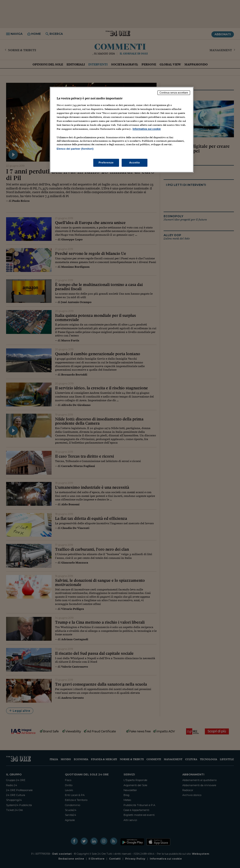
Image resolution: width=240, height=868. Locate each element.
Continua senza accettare (174, 93)
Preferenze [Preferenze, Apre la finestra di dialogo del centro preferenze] (106, 163)
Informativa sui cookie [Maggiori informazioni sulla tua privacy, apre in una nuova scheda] (147, 129)
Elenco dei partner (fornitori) (75, 149)
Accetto (135, 163)
